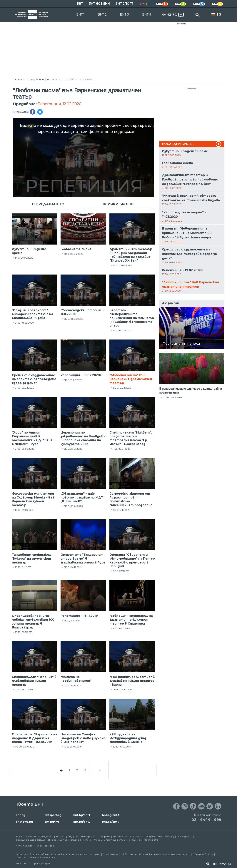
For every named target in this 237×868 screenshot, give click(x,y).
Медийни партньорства (109, 840)
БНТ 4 (147, 15)
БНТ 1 (80, 15)
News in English (24, 846)
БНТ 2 (102, 15)
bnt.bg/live (52, 822)
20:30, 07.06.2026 (172, 397)
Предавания (36, 79)
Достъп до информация (31, 840)
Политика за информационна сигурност (165, 854)
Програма (104, 836)
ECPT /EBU (30, 858)
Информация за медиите (64, 840)
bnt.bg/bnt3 (111, 815)
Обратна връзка (203, 854)
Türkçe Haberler (44, 846)
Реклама (182, 24)
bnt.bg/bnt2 (82, 822)
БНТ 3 (124, 15)
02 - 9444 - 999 (206, 820)
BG (219, 15)
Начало (19, 79)
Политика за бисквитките (120, 854)
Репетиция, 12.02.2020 (60, 104)
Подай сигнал (154, 836)
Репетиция (55, 79)
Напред (170, 836)
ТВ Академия (184, 836)
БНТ (80, 4)
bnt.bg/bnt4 (111, 822)
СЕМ (18, 858)
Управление (120, 836)
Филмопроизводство (40, 836)
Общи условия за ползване (32, 854)
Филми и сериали (85, 836)
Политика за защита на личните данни (76, 854)
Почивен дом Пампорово (143, 840)
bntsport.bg (53, 815)
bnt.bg (20, 815)
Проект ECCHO (48, 858)
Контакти (137, 836)
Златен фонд (64, 836)
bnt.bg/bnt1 (82, 815)
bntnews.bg (24, 822)
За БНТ (20, 836)
